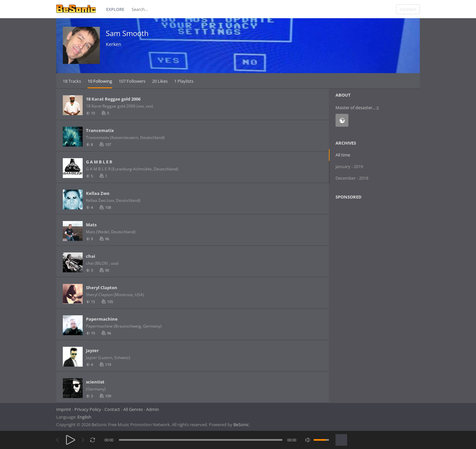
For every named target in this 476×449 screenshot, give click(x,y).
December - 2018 (352, 178)
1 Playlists (184, 81)
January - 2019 (349, 166)
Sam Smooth (127, 33)
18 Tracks (72, 81)
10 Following (100, 81)
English (84, 417)
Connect (408, 9)
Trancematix (100, 130)
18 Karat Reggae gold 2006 (113, 99)
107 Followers (132, 81)
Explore (115, 9)
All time (343, 155)
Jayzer (92, 350)
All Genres (133, 409)
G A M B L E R (99, 162)
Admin (153, 409)
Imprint (64, 409)
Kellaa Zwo (98, 193)
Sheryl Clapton (102, 288)
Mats (91, 225)
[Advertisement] (368, 258)
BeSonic (241, 425)
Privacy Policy (88, 409)
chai (91, 256)
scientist (95, 382)
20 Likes (160, 81)
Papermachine (102, 319)
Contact (112, 409)
